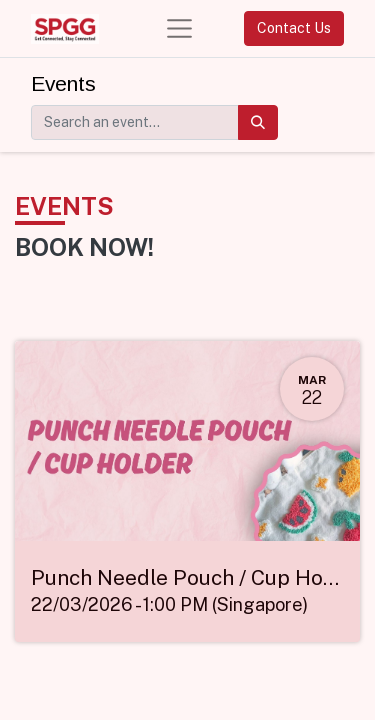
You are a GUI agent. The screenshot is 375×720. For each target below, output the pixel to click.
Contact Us (294, 28)
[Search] (258, 122)
